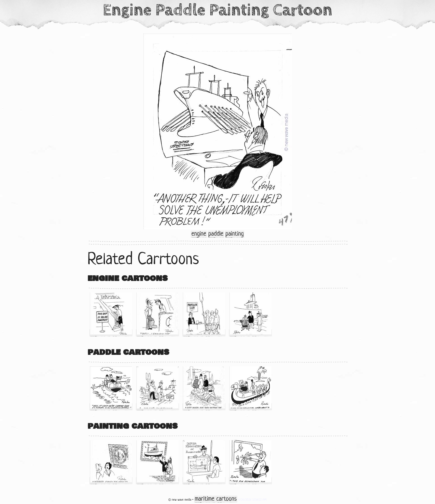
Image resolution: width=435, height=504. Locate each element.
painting (235, 234)
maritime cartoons (216, 499)
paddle (216, 234)
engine (199, 234)
